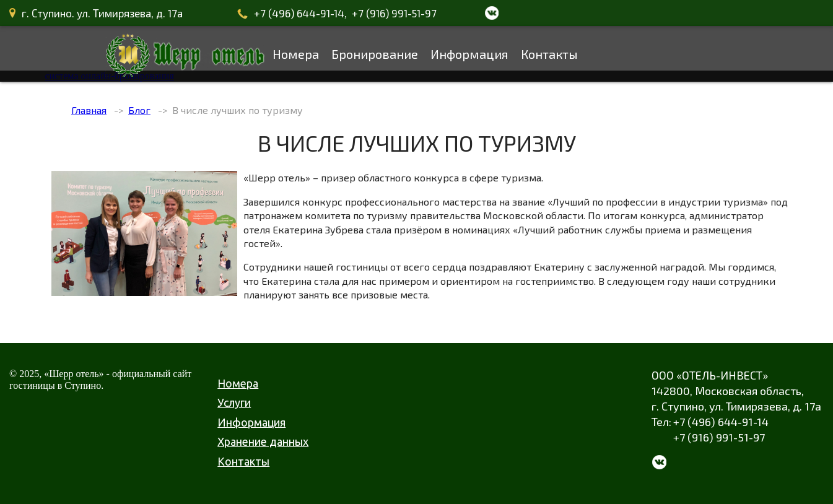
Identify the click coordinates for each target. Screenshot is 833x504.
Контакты (549, 54)
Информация (469, 54)
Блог (139, 110)
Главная (89, 110)
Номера (296, 54)
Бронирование (375, 54)
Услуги (234, 402)
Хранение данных (263, 441)
